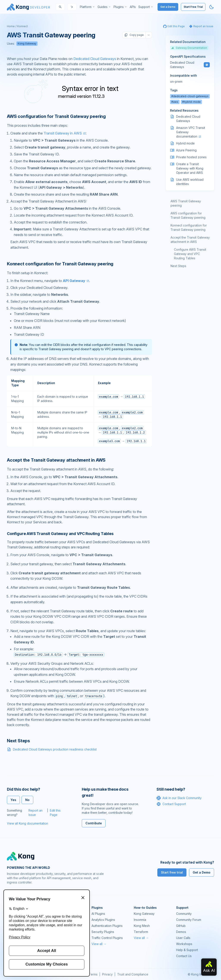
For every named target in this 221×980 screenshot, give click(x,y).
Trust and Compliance (133, 974)
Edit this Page (55, 813)
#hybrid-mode (191, 102)
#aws (175, 102)
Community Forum (189, 920)
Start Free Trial (193, 7)
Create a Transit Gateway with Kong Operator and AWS (190, 168)
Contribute (94, 823)
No (27, 800)
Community (184, 914)
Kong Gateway (27, 44)
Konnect (23, 26)
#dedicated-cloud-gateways (190, 96)
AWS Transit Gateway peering (186, 203)
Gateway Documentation (189, 48)
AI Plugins (98, 914)
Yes (13, 800)
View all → (99, 944)
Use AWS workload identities (190, 182)
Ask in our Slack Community (179, 798)
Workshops (184, 944)
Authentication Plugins (107, 926)
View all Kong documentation (28, 823)
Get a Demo (168, 7)
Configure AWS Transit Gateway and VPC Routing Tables (190, 254)
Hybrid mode (185, 143)
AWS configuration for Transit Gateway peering (188, 215)
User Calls (183, 938)
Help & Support (187, 950)
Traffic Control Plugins (107, 938)
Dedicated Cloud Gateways (95, 59)
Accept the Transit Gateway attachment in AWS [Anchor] (56, 460)
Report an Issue (36, 813)
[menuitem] (87, 7)
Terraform (141, 932)
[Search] (60, 7)
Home (11, 26)
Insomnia (140, 920)
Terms (93, 974)
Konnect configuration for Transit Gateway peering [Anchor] (60, 264)
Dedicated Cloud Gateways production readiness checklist (55, 749)
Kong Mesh (142, 926)
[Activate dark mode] (212, 7)
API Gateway (74, 281)
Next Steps (178, 266)
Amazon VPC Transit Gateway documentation (191, 132)
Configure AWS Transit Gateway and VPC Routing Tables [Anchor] (60, 534)
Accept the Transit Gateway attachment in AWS (190, 240)
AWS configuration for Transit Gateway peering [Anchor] (56, 116)
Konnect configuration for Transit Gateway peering (189, 227)
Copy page (134, 35)
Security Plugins (103, 932)
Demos (181, 932)
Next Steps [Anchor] (18, 741)
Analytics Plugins (103, 920)
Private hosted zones (191, 157)
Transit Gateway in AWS (63, 133)
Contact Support (171, 804)
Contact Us (184, 956)
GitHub (181, 926)
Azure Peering (186, 150)
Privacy (107, 974)
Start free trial (172, 872)
